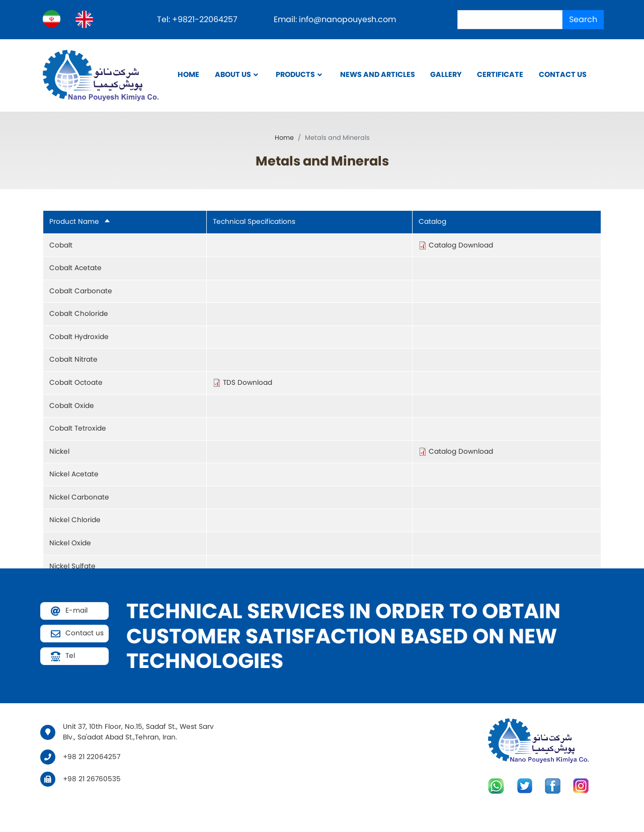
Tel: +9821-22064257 (198, 19)
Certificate (500, 74)
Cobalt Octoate (76, 383)
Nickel (59, 451)
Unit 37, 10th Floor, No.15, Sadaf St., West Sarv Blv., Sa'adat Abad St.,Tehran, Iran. (138, 732)
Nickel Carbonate (79, 497)
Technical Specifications (254, 222)
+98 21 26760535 (92, 779)
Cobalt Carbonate (81, 291)
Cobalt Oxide (72, 406)
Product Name (80, 222)
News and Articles (378, 74)
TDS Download (248, 383)
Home (188, 74)
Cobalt (61, 245)
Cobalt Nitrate (73, 359)
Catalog (432, 222)
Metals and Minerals (322, 161)
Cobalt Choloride (79, 314)
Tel (70, 656)
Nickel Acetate (74, 474)
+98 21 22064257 (92, 757)
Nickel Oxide (70, 543)
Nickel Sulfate (72, 566)
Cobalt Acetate (75, 268)
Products (295, 74)
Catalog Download (461, 245)
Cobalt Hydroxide (79, 337)
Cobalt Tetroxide (78, 428)
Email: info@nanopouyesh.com (335, 19)
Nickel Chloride (75, 520)
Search (583, 19)
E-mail (76, 610)
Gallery (446, 74)
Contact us (563, 74)
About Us (233, 74)
